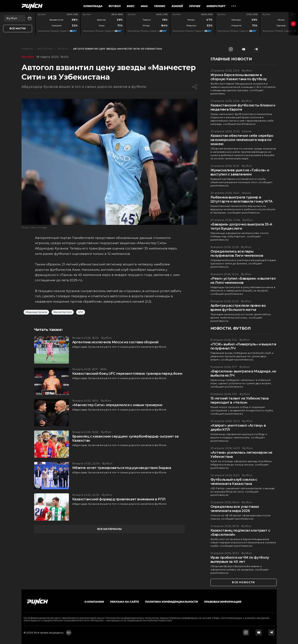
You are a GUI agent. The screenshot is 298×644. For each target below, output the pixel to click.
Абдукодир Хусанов (36, 312)
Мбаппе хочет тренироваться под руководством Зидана (122, 468)
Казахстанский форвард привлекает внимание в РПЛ (119, 499)
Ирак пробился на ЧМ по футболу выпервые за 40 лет (240, 560)
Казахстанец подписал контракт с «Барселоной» (240, 532)
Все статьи (45, 49)
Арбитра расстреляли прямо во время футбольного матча (238, 308)
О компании (94, 602)
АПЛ (81, 312)
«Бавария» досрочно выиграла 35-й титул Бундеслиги (241, 226)
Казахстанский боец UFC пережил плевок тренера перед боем (127, 374)
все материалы (109, 529)
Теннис (160, 6)
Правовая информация (223, 602)
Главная (27, 49)
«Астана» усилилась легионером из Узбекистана (241, 455)
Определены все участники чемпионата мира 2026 (235, 509)
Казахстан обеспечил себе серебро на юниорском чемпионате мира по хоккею (242, 140)
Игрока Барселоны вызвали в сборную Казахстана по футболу (239, 77)
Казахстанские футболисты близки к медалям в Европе (243, 107)
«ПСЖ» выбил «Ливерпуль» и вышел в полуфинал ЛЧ (243, 346)
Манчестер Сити (63, 312)
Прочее (195, 6)
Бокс (131, 6)
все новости (243, 582)
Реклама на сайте (124, 602)
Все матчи (18, 28)
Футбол (115, 6)
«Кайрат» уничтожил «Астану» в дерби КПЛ (238, 428)
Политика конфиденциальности (171, 602)
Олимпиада (93, 6)
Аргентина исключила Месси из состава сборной (115, 342)
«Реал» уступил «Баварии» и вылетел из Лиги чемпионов (243, 281)
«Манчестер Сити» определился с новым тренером (117, 405)
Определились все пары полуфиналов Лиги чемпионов (237, 253)
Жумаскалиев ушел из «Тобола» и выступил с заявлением (240, 172)
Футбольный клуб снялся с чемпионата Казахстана (234, 482)
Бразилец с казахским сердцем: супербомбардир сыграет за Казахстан (125, 438)
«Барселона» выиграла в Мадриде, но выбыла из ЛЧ (243, 373)
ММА (144, 6)
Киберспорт (216, 6)
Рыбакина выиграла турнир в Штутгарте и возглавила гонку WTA (242, 199)
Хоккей (177, 6)
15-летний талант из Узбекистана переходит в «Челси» (240, 400)
